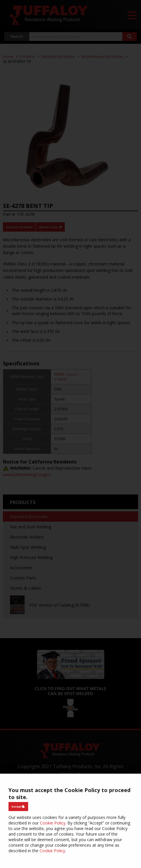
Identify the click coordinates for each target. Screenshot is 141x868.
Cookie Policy (53, 823)
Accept (18, 807)
